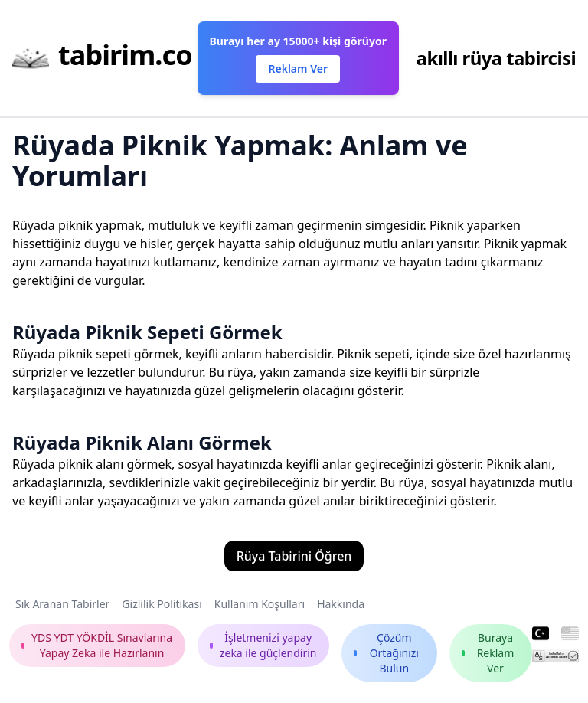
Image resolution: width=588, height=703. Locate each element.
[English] (570, 634)
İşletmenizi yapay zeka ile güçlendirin (263, 645)
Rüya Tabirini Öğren (294, 556)
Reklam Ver (297, 69)
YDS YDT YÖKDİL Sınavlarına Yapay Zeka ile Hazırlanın (97, 645)
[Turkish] (541, 634)
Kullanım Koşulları (260, 604)
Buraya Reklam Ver (488, 653)
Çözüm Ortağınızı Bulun (386, 653)
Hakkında (341, 604)
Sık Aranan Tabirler (62, 604)
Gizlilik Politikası (162, 604)
